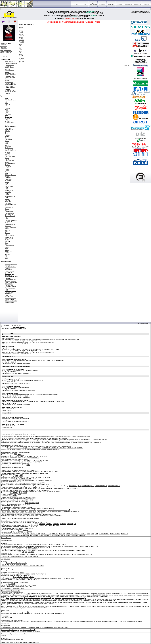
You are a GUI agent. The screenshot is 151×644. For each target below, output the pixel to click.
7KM (58, 525)
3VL (38, 522)
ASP (6, 134)
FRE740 (38, 574)
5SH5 (50, 534)
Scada (65, 438)
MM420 (43, 447)
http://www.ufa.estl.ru (12, 397)
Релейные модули (17, 592)
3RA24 (29, 479)
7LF (24, 530)
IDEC (7, 183)
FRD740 (33, 574)
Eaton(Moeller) (24, 582)
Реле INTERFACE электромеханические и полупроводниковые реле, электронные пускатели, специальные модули (84, 594)
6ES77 (37, 462)
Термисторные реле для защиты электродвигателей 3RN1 (19, 499)
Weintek (8, 253)
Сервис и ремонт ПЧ (6, 52)
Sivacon (20, 531)
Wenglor (8, 254)
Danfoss (8, 154)
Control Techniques (11, 151)
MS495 (51, 555)
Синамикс (35, 448)
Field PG (26, 462)
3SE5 (30, 503)
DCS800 (36, 549)
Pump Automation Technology (28, 630)
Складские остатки (6, 50)
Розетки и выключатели (9, 296)
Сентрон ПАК (29, 525)
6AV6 (46, 461)
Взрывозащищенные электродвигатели (89, 442)
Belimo (7, 141)
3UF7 (47, 491)
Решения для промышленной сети (121, 606)
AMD (80, 550)
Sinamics (29, 448)
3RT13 (26, 477)
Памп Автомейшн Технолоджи (10, 630)
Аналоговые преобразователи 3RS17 (18, 501)
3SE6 (37, 503)
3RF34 (43, 483)
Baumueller (8, 139)
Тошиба (3, 626)
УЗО (92, 440)
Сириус (14, 475)
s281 (75, 555)
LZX (20, 480)
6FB (42, 513)
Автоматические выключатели (13, 440)
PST (29, 552)
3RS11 (25, 497)
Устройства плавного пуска (10, 270)
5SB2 (57, 534)
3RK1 (39, 473)
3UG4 (16, 496)
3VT (44, 522)
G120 (52, 448)
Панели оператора (11, 287)
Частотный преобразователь (26, 437)
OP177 (29, 461)
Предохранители (53, 440)
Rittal (7, 103)
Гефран (3, 559)
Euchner (8, 165)
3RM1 (48, 484)
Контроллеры (9, 285)
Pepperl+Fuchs (10, 213)
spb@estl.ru (27, 363)
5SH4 (46, 534)
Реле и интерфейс (31, 441)
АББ (2, 543)
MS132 (33, 555)
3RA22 (67, 489)
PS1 (28, 627)
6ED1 (19, 455)
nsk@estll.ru (25, 421)
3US (60, 516)
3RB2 (30, 487)
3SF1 (34, 503)
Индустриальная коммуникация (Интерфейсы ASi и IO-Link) (19, 473)
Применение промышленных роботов (10, 87)
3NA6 (100, 534)
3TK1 (29, 477)
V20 (54, 449)
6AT (69, 510)
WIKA (7, 106)
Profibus (56, 438)
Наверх (32, 434)
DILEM (13, 584)
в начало (75, 4)
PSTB (32, 552)
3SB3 (28, 504)
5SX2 (40, 524)
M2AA (14, 550)
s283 (82, 555)
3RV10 (71, 486)
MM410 (39, 447)
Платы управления (58, 546)
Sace (55, 555)
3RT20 (23, 475)
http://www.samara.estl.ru (13, 390)
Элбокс (7, 121)
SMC (7, 234)
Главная (26, 434)
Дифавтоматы (44, 440)
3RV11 (75, 486)
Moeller (7, 206)
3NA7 (108, 534)
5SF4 (81, 534)
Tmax (59, 555)
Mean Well (8, 202)
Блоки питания (30, 438)
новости (146, 4)
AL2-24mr (32, 577)
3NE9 (77, 535)
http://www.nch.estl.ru (12, 405)
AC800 (21, 55)
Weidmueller (9, 251)
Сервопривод (9, 284)
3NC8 (51, 535)
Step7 (23, 463)
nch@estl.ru (27, 405)
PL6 (35, 585)
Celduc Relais (9, 149)
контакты (102, 4)
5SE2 (24, 534)
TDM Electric (9, 237)
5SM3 (32, 528)
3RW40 (51, 472)
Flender (7, 171)
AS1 (31, 627)
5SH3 (42, 534)
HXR (53, 550)
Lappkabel (8, 192)
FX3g (26, 575)
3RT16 (46, 477)
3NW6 (89, 534)
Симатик (17, 456)
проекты (120, 4)
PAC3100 (42, 525)
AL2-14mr (26, 577)
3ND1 (111, 534)
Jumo (7, 188)
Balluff (7, 137)
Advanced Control (10, 127)
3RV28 (118, 486)
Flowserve (8, 172)
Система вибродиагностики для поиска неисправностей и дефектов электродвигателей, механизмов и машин (34, 510)
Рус (3, 22)
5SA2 (53, 534)
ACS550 (21, 34)
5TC (30, 532)
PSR (23, 552)
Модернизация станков (10, 68)
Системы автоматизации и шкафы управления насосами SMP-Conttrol (22, 566)
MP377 (42, 461)
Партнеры (3, 47)
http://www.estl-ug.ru (11, 373)
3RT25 (38, 477)
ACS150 (21, 29)
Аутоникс (4, 541)
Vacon (7, 247)
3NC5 (44, 535)
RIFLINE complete (6, 592)
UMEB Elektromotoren (10, 245)
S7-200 (22, 456)
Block (7, 144)
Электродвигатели (11, 281)
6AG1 (37, 458)
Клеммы (88, 441)
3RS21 (34, 497)
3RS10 (21, 497)
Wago (7, 250)
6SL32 (57, 449)
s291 (85, 555)
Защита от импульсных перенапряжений (13, 441)
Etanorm (13, 563)
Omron (7, 209)
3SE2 (27, 503)
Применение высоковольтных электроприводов (10, 83)
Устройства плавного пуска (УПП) (11, 472)
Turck (7, 243)
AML (65, 550)
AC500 (21, 54)
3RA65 (38, 490)
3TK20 (33, 477)
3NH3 (119, 534)
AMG (74, 550)
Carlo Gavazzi (9, 148)
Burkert (7, 145)
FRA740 (23, 574)
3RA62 (30, 490)
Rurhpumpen (9, 223)
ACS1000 (21, 40)
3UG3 (12, 496)
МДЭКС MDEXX (6, 568)
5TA (33, 532)
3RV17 (92, 486)
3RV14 (84, 486)
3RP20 (16, 493)
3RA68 (43, 490)
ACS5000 (21, 43)
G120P (48, 448)
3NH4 (122, 534)
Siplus (33, 458)
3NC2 (37, 535)
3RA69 (47, 490)
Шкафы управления (11, 264)
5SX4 (44, 524)
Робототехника (10, 299)
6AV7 (41, 462)
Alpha (15, 577)
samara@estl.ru (30, 390)
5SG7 (28, 534)
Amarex (8, 563)
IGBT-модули (31, 546)
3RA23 (25, 479)
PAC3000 (36, 525)
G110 (40, 448)
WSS (39, 580)
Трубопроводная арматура (18, 442)
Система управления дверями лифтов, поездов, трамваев (19, 513)
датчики (3, 635)
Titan (31, 587)
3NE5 (66, 535)
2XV (54, 508)
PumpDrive (23, 564)
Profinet (61, 438)
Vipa (6, 248)
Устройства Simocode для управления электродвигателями (11, 275)
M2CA (26, 550)
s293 (91, 555)
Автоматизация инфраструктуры (10, 77)
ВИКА (3, 638)
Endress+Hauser (10, 163)
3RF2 (39, 483)
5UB (25, 532)
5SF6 (85, 534)
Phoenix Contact (10, 216)
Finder (7, 169)
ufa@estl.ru (26, 397)
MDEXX (7, 200)
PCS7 (28, 465)
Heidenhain (8, 179)
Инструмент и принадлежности (41, 598)
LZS (23, 480)
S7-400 (31, 456)
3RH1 (17, 480)
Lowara (7, 199)
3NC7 (48, 535)
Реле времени (55, 441)
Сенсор (7, 118)
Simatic (12, 456)
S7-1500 (41, 456)
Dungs (7, 158)
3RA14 (21, 479)
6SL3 (82, 448)
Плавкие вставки (64, 440)
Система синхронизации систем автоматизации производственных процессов (25, 508)
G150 (68, 448)
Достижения (4, 46)
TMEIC (7, 240)
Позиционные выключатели (31, 440)
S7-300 (26, 456)
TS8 (28, 612)
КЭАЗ (7, 111)
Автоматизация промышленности (10, 74)
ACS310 (21, 30)
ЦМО (7, 120)
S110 (72, 448)
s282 (78, 555)
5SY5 (65, 524)
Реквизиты (3, 45)
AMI (59, 550)
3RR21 (15, 494)
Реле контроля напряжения (77, 441)
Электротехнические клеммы (14, 598)
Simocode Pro (32, 491)
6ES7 (45, 456)
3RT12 (21, 476)
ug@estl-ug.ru (27, 373)
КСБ (2, 561)
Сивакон (30, 531)
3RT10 (19, 475)
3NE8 (73, 535)
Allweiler (8, 131)
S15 (25, 627)
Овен (7, 113)
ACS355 (43, 545)
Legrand (8, 193)
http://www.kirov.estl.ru (12, 383)
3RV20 (97, 486)
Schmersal (8, 226)
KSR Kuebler (9, 190)
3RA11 (72, 489)
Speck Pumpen (10, 236)
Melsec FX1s (13, 575)
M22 (24, 587)
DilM (10, 584)
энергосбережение (19, 327)
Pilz (6, 217)
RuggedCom (9, 222)
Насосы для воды (31, 442)
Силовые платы (47, 546)
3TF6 (17, 476)
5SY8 (72, 524)
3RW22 (32, 472)
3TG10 (19, 482)
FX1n (19, 575)
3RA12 (76, 489)
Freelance (35, 556)
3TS (27, 516)
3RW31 (41, 472)
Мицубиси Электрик (7, 573)
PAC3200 (47, 525)
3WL (41, 522)
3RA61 (25, 490)
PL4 (32, 585)
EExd (83, 550)
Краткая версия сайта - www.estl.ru (12, 434)
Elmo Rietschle (9, 161)
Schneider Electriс (6, 620)
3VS (48, 516)
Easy (22, 588)
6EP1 (15, 453)
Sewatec (19, 563)
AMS (68, 550)
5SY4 (61, 524)
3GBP (37, 550)
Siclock (51, 508)
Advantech (8, 128)
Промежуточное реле (44, 441)
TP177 (34, 461)
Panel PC (32, 462)
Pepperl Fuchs (14, 634)
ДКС (6, 110)
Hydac (7, 182)
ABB (6, 125)
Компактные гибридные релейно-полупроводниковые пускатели (26, 484)
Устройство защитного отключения (80, 440)
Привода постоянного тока (10, 279)
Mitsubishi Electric (10, 100)
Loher (7, 197)
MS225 (38, 555)
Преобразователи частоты (9, 437)
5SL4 (51, 524)
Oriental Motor (9, 212)
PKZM (29, 585)
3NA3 (104, 534)
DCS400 (20, 549)
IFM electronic (9, 186)
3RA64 (34, 490)
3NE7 (70, 535)
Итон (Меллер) (6, 582)
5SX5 (47, 524)
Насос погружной (42, 442)
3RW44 (55, 472)
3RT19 (25, 493)
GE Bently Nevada (11, 175)
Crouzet (7, 152)
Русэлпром (8, 117)
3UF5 (59, 491)
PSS (26, 552)
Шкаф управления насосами (68, 442)
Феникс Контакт (6, 591)
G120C (44, 448)
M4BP (41, 550)
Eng (9, 22)
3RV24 (110, 486)
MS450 (47, 555)
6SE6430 (63, 447)
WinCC (27, 463)
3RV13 (79, 486)
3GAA (18, 550)
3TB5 (10, 477)
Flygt (7, 173)
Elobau (7, 162)
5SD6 (71, 534)
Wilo (6, 257)
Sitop (12, 453)
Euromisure (8, 166)
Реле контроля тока (7, 494)
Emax (62, 555)
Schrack (8, 229)
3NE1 (55, 535)
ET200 (24, 459)
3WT (47, 522)
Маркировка (27, 598)
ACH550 (21, 36)
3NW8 (97, 534)
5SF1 (75, 534)
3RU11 (22, 487)
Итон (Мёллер (15, 582)
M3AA (22, 550)
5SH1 (35, 534)
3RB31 (38, 487)
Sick (6, 231)
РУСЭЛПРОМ (5, 616)
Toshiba (7, 241)
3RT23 (22, 477)
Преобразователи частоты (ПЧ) (10, 447)
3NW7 (93, 534)
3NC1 (33, 535)
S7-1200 (36, 456)
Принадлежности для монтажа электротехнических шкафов (68, 598)
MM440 (53, 447)
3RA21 (63, 489)
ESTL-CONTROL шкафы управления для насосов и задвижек (11, 64)
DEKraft (7, 155)
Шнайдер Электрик (18, 620)
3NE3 (59, 535)
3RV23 (105, 486)
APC (7, 132)
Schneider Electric (10, 227)
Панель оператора (20, 438)
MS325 (42, 555)
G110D (56, 448)
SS (36, 580)
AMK (62, 550)
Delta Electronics (10, 156)
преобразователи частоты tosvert (11, 627)
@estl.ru (10, 410)
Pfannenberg (9, 214)
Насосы (7, 265)
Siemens (8, 104)
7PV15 (21, 493)
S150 (78, 448)
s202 (69, 555)
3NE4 (62, 535)
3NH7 (126, 534)
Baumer (7, 138)
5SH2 (39, 534)
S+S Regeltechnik (10, 224)
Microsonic (8, 203)
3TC (50, 477)
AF (10, 553)
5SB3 (60, 534)
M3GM (49, 550)
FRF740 (43, 574)
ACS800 (21, 37)
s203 (72, 555)
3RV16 (88, 486)
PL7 (37, 585)
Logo (23, 455)
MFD (28, 587)
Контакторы (97, 440)
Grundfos (8, 178)
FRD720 (28, 574)
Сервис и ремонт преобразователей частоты (11, 92)
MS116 (29, 555)
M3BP (33, 550)
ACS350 (37, 545)
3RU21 (26, 487)
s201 (66, 555)
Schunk (7, 230)
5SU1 (31, 527)
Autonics (8, 135)
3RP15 (12, 493)
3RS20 (29, 497)
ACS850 (21, 38)
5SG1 (31, 534)
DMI (77, 550)
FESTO (7, 168)
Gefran (7, 176)
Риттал (3, 610)
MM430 (48, 447)
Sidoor (38, 513)
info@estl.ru (27, 344)
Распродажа (4, 49)
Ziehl (7, 258)
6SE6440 (69, 447)
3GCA (29, 550)
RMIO (65, 546)
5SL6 (54, 524)
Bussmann (8, 146)
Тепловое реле (64, 441)
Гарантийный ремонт (6, 51)
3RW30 (37, 472)
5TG (28, 532)
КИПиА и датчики (10, 291)
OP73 (22, 461)
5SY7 (68, 524)
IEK (6, 185)
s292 (88, 555)
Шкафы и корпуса (11, 298)
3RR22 (20, 494)
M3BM (45, 550)
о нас (84, 4)
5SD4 (84, 535)
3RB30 (34, 487)
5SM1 (28, 528)
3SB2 (25, 504)
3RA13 (16, 479)
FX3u (29, 575)
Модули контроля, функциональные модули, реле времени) (90, 596)
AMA (56, 550)
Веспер (7, 108)
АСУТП (3, 438)
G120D (61, 448)
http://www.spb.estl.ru (12, 363)
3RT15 (42, 477)
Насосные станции (53, 442)
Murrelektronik (9, 207)
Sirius (10, 475)
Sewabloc (24, 563)
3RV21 (101, 486)
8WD (19, 506)
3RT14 (17, 477)
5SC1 (64, 534)
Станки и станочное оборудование (11, 301)
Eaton (7, 159)
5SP (75, 524)
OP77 (25, 461)
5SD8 (67, 534)
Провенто (8, 114)
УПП (36, 437)
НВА (2, 440)
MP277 (38, 461)
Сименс (3, 445)
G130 (65, 448)
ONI (6, 101)
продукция (111, 4)
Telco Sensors (9, 239)
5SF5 (78, 534)
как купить (137, 4)
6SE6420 (58, 447)
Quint (17, 594)
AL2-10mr (20, 577)
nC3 (23, 627)
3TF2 (13, 477)
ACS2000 (41, 548)
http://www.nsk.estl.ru (11, 421)
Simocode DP (53, 491)
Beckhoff (8, 142)
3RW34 (46, 472)
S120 (75, 448)
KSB (6, 99)
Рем (6, 115)
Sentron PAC (20, 525)
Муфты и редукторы (11, 282)
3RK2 (43, 473)
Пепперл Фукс (5, 634)
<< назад (127, 65)
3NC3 (40, 535)
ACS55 (21, 27)
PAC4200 (53, 525)
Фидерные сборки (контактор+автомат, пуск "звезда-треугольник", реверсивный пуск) (27, 489)
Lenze (7, 195)
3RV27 (114, 486)
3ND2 (115, 534)
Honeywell (8, 180)
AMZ (71, 550)
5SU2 (35, 527)
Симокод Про (41, 491)
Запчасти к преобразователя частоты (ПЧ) (14, 546)
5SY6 (58, 524)
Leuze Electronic (10, 196)
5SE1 (80, 535)
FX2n (22, 575)
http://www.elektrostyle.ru (12, 344)
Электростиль (9, 123)
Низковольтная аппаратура (10, 293)
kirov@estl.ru (27, 383)
